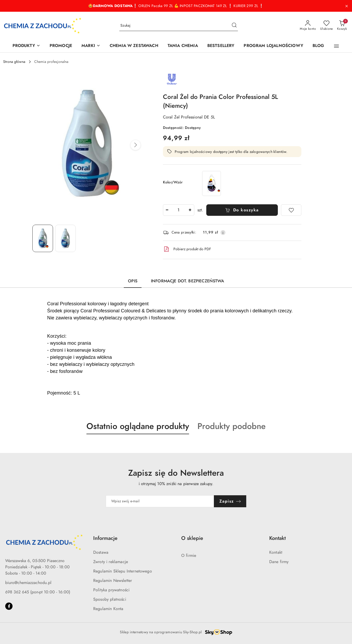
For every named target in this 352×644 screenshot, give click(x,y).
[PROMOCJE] (61, 46)
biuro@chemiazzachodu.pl (28, 583)
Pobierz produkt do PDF (187, 249)
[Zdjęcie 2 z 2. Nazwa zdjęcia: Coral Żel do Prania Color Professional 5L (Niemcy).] (65, 238)
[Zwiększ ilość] (190, 210)
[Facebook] (9, 606)
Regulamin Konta (108, 609)
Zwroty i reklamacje (111, 562)
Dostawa (101, 552)
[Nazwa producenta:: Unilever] (172, 79)
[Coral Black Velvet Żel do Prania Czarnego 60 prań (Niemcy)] (212, 183)
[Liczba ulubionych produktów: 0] (327, 26)
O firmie (189, 556)
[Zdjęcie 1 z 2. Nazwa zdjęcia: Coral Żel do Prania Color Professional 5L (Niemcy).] (43, 238)
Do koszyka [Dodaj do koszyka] (242, 210)
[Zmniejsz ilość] (167, 210)
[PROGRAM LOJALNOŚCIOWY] (273, 46)
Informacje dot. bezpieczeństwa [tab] (187, 281)
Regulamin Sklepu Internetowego (123, 571)
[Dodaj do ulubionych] (291, 210)
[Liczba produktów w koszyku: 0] (342, 26)
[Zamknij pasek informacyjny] (347, 6)
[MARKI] (91, 46)
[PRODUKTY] (26, 46)
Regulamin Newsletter (113, 581)
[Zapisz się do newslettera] (160, 501)
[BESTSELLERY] (221, 46)
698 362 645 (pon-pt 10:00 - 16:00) (38, 592)
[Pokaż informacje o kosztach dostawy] (223, 232)
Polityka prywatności (111, 590)
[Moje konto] (308, 26)
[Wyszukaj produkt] (179, 26)
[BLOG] (318, 46)
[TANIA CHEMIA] (183, 46)
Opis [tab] (133, 281)
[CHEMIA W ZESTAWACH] (134, 46)
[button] (336, 46)
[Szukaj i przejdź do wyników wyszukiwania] (234, 26)
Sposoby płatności (110, 599)
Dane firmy (279, 562)
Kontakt (276, 552)
